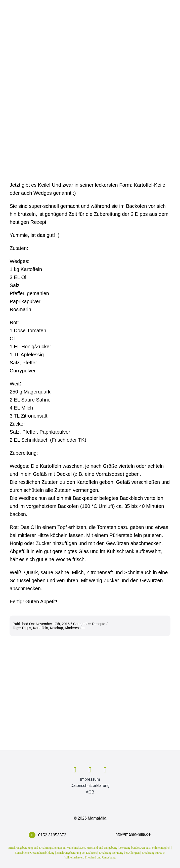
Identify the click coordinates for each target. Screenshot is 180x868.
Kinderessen (75, 628)
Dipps (27, 628)
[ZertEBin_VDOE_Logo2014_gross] (147, 762)
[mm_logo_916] (33, 758)
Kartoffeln (40, 628)
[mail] (105, 770)
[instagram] (90, 770)
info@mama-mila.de (133, 834)
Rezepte (99, 624)
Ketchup (56, 628)
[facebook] (75, 770)
